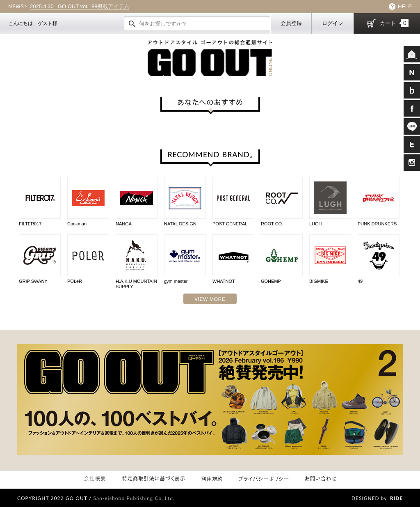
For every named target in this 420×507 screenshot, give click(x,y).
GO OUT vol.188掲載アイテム (80, 7)
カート (394, 23)
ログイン (333, 23)
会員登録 (291, 23)
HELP (405, 6)
